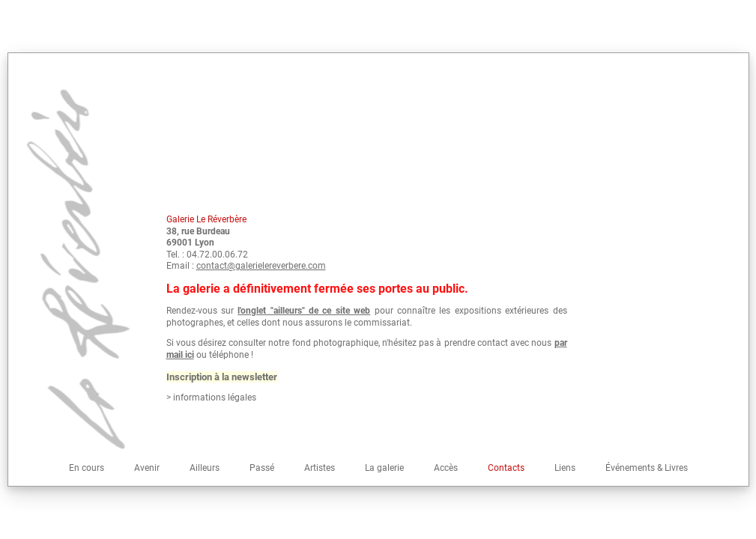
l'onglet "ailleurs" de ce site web (304, 311)
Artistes (320, 468)
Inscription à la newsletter (222, 377)
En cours (87, 468)
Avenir (147, 468)
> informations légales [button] (211, 398)
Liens (565, 468)
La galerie (384, 468)
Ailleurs (205, 468)
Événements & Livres (647, 468)
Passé (262, 468)
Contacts (506, 468)
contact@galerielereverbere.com (261, 266)
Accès (446, 468)
